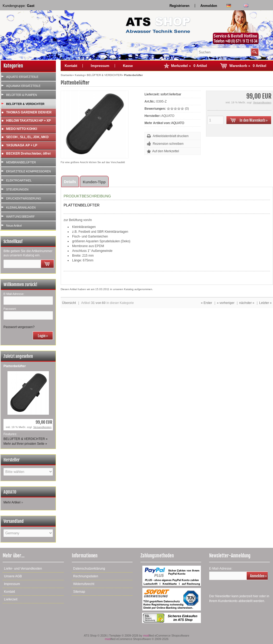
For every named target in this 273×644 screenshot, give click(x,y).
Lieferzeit (11, 599)
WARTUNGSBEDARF (20, 217)
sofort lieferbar (171, 94)
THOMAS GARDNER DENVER (29, 112)
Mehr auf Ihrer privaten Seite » (25, 444)
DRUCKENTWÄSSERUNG (24, 198)
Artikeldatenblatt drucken (171, 136)
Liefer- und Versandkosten (23, 569)
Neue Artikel (14, 226)
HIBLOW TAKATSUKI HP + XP (28, 121)
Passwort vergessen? (19, 327)
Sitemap (79, 592)
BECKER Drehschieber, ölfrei (28, 154)
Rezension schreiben (168, 144)
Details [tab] (70, 182)
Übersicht (69, 303)
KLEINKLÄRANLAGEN (21, 207)
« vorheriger (226, 303)
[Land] (28, 533)
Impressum (100, 66)
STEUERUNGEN (17, 189)
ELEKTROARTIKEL (19, 180)
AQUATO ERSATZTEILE (22, 77)
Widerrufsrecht (84, 584)
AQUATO (178, 123)
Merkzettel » (189, 66)
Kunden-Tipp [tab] (94, 182)
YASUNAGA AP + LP (22, 145)
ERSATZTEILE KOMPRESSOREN (28, 171)
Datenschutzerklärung (89, 569)
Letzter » (265, 303)
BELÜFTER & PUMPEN (22, 95)
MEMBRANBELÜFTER (21, 162)
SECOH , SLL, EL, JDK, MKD (27, 137)
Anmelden (209, 6)
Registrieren (179, 6)
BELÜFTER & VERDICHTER (25, 104)
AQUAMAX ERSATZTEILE (23, 86)
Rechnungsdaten (86, 576)
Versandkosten (42, 427)
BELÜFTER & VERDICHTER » (26, 439)
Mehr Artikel (12, 502)
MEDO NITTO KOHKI (22, 129)
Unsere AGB (13, 576)
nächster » (247, 303)
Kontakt (71, 66)
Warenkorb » (248, 66)
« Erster (206, 303)
